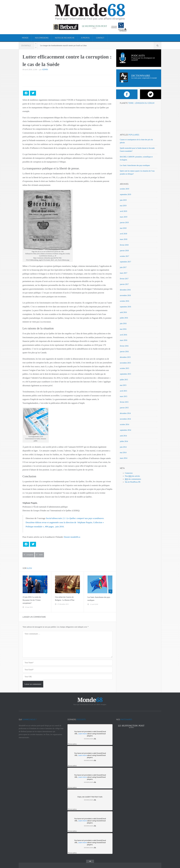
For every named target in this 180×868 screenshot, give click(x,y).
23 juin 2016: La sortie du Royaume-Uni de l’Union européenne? (32, 600)
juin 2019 (123, 200)
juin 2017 (123, 267)
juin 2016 (123, 324)
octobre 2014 (124, 424)
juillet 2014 (124, 441)
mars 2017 (124, 273)
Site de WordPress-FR (133, 482)
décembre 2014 (125, 413)
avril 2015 (123, 391)
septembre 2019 (125, 194)
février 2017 (124, 279)
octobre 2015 (124, 368)
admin (45, 70)
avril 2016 (123, 335)
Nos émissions (42, 38)
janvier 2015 (124, 408)
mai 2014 (123, 453)
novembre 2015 (125, 363)
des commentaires (133, 479)
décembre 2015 (125, 357)
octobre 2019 (124, 189)
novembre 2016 (125, 295)
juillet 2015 (124, 380)
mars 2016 (124, 340)
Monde (25, 38)
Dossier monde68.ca (72, 537)
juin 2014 (123, 447)
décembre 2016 (125, 290)
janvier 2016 (124, 352)
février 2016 (124, 346)
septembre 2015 (125, 374)
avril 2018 (123, 234)
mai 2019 (123, 206)
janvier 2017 (124, 284)
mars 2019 (124, 217)
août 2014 (123, 436)
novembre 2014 (125, 419)
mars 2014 (124, 458)
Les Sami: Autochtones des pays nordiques (99, 599)
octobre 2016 (124, 301)
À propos (85, 38)
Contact (100, 38)
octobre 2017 (124, 256)
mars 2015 (124, 396)
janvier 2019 (124, 223)
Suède (41, 555)
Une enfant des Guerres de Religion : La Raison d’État (65, 599)
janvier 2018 (124, 251)
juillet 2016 (124, 318)
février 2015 (124, 402)
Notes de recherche (65, 38)
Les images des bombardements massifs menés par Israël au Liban (63, 46)
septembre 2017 (125, 262)
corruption (30, 555)
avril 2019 (123, 211)
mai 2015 (123, 385)
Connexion (129, 473)
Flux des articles (132, 476)
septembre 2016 (125, 307)
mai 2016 (123, 329)
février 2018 (124, 245)
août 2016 (123, 312)
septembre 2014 (125, 430)
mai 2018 (123, 228)
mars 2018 (124, 239)
